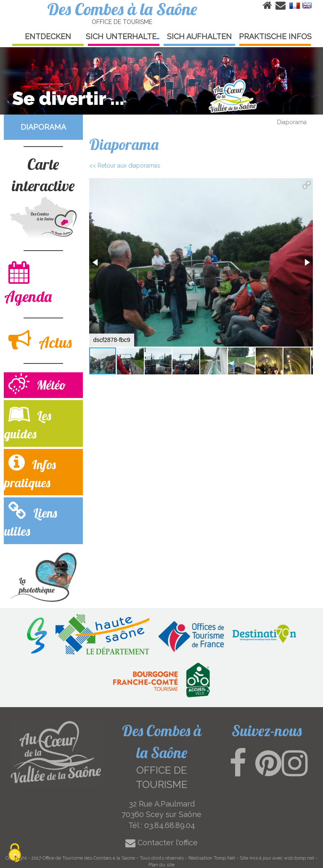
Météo (37, 385)
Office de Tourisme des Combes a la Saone (89, 858)
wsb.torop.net (299, 858)
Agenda (28, 283)
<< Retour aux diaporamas (125, 166)
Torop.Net (224, 858)
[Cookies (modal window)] (15, 853)
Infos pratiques (30, 472)
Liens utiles (30, 520)
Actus (40, 340)
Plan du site (161, 865)
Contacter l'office (161, 843)
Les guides (28, 423)
